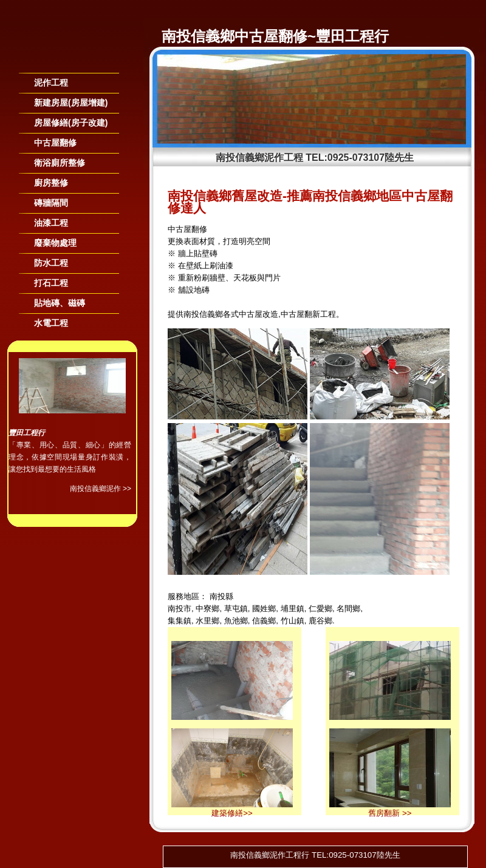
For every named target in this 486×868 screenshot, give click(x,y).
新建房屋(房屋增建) (71, 103)
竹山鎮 (293, 621)
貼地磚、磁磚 (60, 303)
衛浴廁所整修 (60, 163)
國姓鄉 (264, 609)
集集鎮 (180, 621)
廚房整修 (51, 183)
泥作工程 (51, 83)
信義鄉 (264, 621)
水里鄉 (207, 621)
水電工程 (51, 323)
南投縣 (221, 596)
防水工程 (51, 263)
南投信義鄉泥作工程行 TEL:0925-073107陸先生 (315, 855)
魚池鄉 (236, 621)
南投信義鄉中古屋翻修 (234, 36)
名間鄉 (348, 609)
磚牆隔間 (51, 203)
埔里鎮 (293, 609)
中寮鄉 (207, 609)
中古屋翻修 (55, 143)
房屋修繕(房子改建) (71, 123)
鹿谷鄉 (320, 621)
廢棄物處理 (55, 243)
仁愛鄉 (320, 609)
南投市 (180, 609)
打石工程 (51, 283)
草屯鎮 (236, 609)
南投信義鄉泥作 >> (101, 489)
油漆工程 (51, 223)
